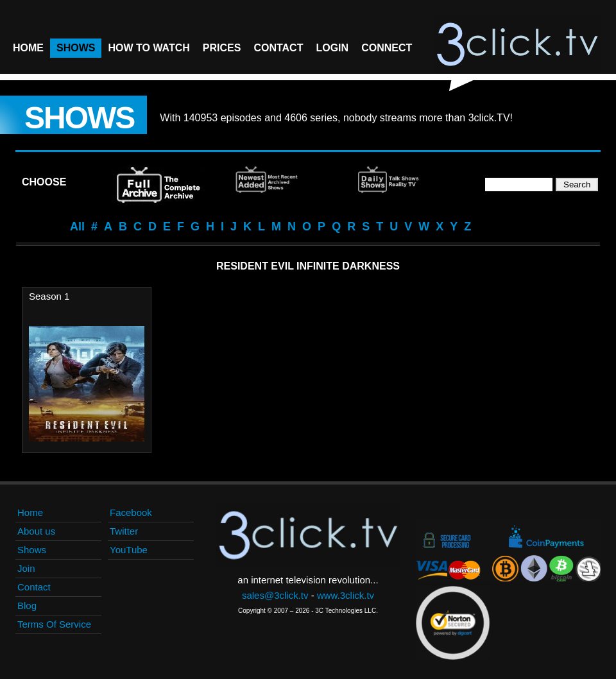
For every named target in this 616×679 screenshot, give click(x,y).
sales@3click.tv (275, 595)
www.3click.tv (346, 595)
